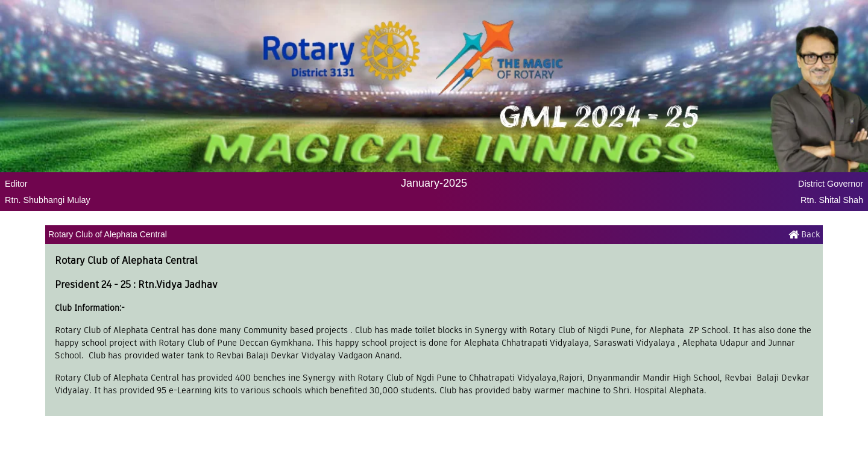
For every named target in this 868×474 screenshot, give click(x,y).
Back (804, 234)
